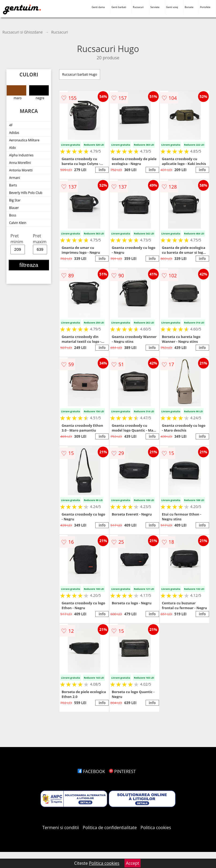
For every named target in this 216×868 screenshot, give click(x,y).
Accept (132, 863)
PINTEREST (122, 771)
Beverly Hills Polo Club (26, 193)
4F (11, 125)
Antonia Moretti (21, 170)
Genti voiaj (172, 7)
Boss (13, 215)
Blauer (14, 208)
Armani (15, 178)
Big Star (15, 200)
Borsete (189, 7)
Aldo (12, 148)
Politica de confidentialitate (110, 827)
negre (39, 93)
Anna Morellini (20, 163)
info (102, 170)
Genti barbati (119, 7)
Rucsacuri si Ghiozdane (23, 32)
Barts (13, 185)
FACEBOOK (91, 771)
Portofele (205, 7)
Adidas (14, 133)
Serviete (155, 7)
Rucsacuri (138, 7)
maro (16, 93)
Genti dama (98, 7)
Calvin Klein (18, 223)
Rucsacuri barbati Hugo (79, 74)
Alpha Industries (21, 155)
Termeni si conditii (61, 827)
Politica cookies (156, 827)
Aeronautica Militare (24, 140)
